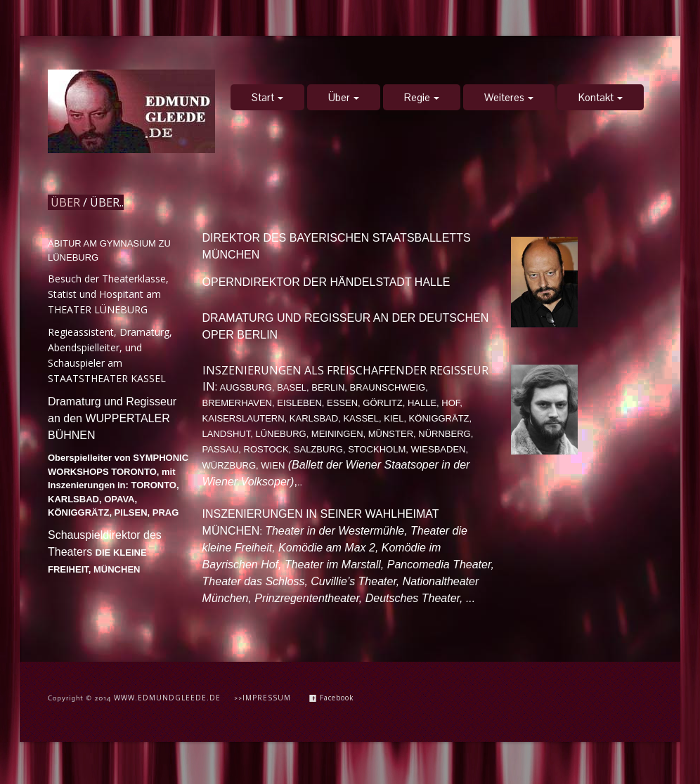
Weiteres (509, 97)
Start (267, 97)
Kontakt (601, 97)
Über (344, 97)
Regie (422, 97)
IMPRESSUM (267, 698)
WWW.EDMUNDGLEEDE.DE (167, 698)
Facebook (332, 698)
